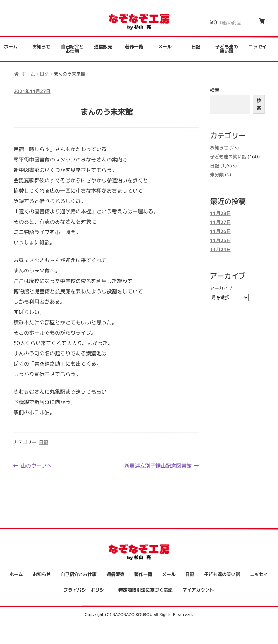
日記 (196, 46)
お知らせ (41, 46)
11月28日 (220, 213)
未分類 (217, 175)
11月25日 (220, 241)
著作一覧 (134, 46)
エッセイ (258, 47)
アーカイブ (221, 288)
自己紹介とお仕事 (72, 49)
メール (165, 46)
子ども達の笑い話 (227, 49)
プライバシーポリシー (86, 590)
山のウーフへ (36, 465)
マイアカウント (198, 590)
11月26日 (220, 232)
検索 (215, 90)
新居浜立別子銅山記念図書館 (158, 465)
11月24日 (220, 250)
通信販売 (103, 46)
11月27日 (220, 222)
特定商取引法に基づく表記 (145, 590)
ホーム (28, 74)
